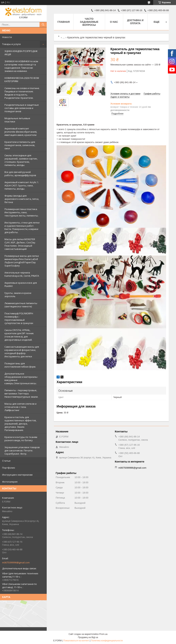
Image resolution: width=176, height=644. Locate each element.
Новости (7, 37)
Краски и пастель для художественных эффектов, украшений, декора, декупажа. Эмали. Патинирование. (20, 424)
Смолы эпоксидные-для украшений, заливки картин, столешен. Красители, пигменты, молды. (21, 160)
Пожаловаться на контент (76, 641)
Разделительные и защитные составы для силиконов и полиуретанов (22, 108)
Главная (64, 22)
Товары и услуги (11, 44)
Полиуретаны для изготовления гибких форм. (20, 365)
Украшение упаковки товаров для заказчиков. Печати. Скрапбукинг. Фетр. (22, 450)
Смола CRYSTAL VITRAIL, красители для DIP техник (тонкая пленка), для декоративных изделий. (19, 335)
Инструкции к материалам (17, 475)
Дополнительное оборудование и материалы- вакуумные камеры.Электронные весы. (21, 378)
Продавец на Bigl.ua (88, 637)
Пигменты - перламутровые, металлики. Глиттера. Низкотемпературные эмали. (21, 393)
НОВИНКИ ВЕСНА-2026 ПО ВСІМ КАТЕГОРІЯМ (22, 80)
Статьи (6, 461)
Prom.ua (103, 634)
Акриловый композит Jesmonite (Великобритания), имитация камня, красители (21, 132)
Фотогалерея (10, 482)
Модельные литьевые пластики (17, 120)
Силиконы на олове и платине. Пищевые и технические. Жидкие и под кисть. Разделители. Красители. (22, 93)
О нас (114, 22)
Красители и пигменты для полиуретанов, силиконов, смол (20, 145)
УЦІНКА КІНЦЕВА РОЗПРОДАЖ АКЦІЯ (21, 53)
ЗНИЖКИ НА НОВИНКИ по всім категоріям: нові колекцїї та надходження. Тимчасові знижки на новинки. (21, 66)
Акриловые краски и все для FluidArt (21, 284)
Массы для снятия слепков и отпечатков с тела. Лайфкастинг (20, 407)
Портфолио (9, 468)
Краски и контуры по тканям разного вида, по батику (21, 439)
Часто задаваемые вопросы (89, 22)
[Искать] (43, 25)
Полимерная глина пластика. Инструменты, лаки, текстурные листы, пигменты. (21, 212)
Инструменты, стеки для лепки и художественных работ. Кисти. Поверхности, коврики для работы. (22, 227)
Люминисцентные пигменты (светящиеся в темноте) (21, 305)
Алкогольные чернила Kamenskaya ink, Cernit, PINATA (22, 274)
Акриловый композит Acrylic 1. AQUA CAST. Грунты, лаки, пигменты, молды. (22, 185)
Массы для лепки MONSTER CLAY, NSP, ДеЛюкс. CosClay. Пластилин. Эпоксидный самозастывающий (20, 244)
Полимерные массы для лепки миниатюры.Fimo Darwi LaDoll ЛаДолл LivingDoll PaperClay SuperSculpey (22, 261)
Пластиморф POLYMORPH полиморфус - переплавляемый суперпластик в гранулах (19, 318)
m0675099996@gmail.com (16, 562)
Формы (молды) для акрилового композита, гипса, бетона (22, 199)
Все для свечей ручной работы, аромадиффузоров (20, 174)
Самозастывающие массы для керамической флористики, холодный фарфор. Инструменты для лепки (22, 352)
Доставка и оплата (135, 22)
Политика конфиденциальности (107, 641)
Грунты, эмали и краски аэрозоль (18, 295)
